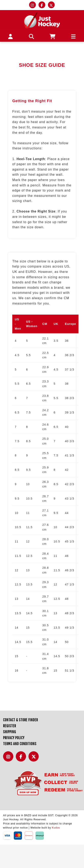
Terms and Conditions (20, 744)
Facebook (22, 759)
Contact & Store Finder (20, 720)
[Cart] (53, 36)
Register (10, 726)
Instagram (9, 759)
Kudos (56, 828)
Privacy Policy (14, 738)
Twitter (35, 759)
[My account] (11, 36)
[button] (31, 36)
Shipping (10, 732)
